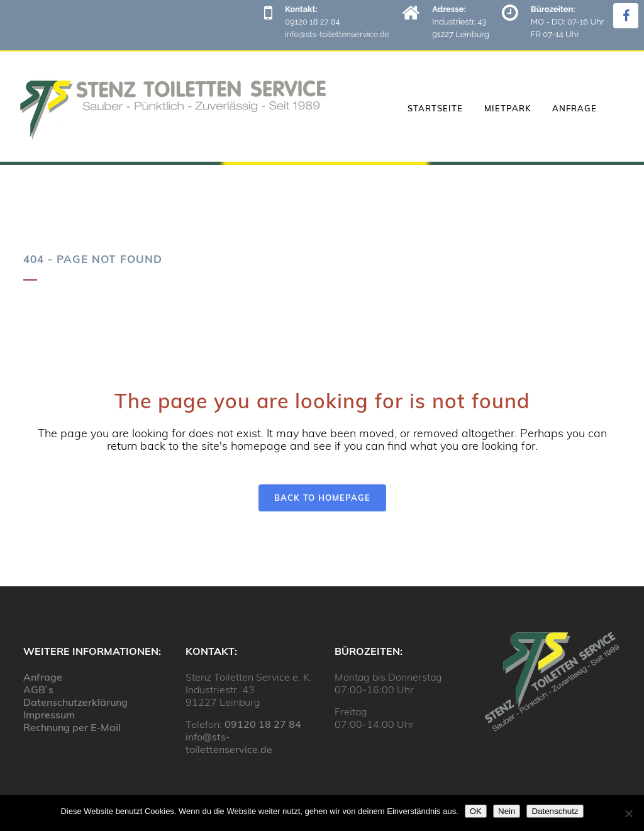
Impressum (49, 715)
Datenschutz (555, 811)
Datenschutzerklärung (75, 702)
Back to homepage (322, 498)
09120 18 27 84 (263, 724)
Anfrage (43, 677)
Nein (507, 811)
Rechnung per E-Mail (72, 727)
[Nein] (628, 813)
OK (476, 811)
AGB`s (38, 689)
